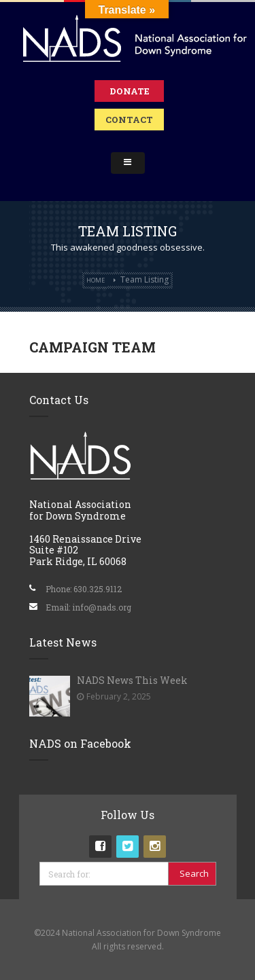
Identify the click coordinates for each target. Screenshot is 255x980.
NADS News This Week (132, 680)
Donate (130, 91)
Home (96, 280)
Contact (129, 120)
